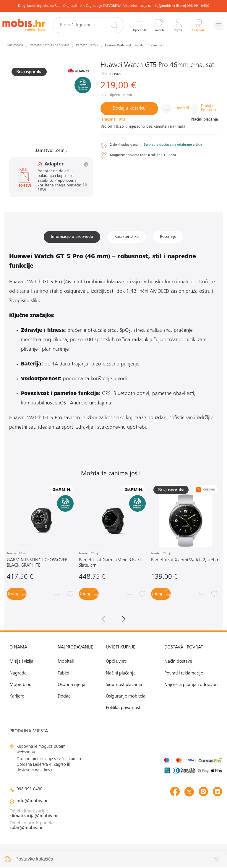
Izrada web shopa (181, 857)
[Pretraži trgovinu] (94, 25)
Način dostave (178, 664)
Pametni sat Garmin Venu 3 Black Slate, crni (110, 565)
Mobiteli (66, 664)
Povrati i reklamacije (184, 676)
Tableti (64, 676)
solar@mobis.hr (26, 830)
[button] (124, 621)
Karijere (17, 699)
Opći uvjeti (116, 664)
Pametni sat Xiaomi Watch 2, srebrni (186, 563)
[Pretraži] (109, 25)
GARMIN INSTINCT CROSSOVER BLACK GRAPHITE (37, 565)
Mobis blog (21, 687)
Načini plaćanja (121, 676)
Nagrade (18, 676)
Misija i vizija (21, 664)
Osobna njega (72, 687)
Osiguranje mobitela (126, 699)
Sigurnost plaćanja (124, 687)
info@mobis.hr (32, 803)
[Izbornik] (217, 25)
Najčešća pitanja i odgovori (191, 687)
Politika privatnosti (124, 710)
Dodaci (64, 699)
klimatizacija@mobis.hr (34, 818)
